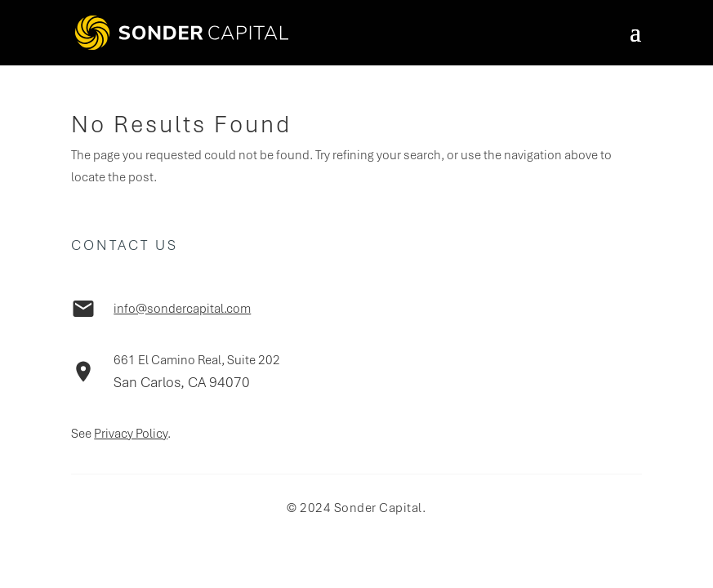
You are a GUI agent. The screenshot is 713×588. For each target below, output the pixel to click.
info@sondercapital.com (182, 309)
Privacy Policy (131, 434)
